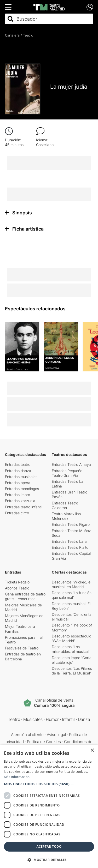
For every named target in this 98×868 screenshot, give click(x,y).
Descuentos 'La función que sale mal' (72, 595)
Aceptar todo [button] (49, 846)
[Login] (90, 7)
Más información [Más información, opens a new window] (17, 777)
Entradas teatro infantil (24, 507)
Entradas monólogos (22, 489)
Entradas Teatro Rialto (70, 547)
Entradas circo (17, 513)
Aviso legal (56, 735)
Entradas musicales (21, 477)
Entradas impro (18, 495)
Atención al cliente (27, 735)
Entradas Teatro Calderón (65, 505)
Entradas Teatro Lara (69, 541)
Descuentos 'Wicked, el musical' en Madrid (71, 584)
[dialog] (49, 806)
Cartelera (12, 35)
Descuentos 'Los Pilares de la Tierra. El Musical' (72, 671)
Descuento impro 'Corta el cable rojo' (72, 660)
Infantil (68, 719)
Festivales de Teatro (22, 648)
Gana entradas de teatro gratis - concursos (25, 596)
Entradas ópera (18, 483)
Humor (52, 719)
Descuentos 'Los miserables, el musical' (71, 649)
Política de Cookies (44, 742)
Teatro (28, 35)
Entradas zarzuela (20, 501)
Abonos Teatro (17, 588)
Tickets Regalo (17, 582)
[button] (49, 784)
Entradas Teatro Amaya (71, 464)
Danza (84, 719)
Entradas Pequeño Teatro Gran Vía (67, 473)
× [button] (92, 751)
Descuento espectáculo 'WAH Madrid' (71, 638)
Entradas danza (18, 471)
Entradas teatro (18, 464)
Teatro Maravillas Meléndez (66, 516)
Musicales (33, 719)
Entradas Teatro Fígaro (71, 524)
